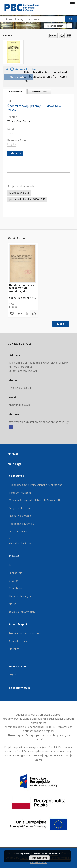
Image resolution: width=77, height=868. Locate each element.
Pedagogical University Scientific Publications (36, 485)
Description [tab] (15, 92)
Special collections (20, 516)
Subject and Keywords (22, 612)
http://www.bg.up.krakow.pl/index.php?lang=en (39, 422)
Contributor (16, 588)
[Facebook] (11, 427)
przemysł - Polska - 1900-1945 (27, 199)
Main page (15, 464)
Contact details (18, 641)
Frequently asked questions (25, 633)
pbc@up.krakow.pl (20, 405)
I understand (39, 858)
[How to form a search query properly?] (70, 26)
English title (16, 573)
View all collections (20, 543)
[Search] (71, 19)
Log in (13, 674)
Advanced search (55, 26)
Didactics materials (20, 532)
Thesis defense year (21, 596)
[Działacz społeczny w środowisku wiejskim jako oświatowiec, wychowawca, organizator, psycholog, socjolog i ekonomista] (23, 263)
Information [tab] (39, 92)
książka (12, 145)
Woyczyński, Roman (19, 121)
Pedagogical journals (21, 524)
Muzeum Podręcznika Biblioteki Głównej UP (35, 500)
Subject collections (20, 508)
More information (51, 853)
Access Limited (21, 69)
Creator (14, 581)
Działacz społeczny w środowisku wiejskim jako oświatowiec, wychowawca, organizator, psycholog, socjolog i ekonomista (23, 288)
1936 (10, 133)
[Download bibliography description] (19, 314)
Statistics (14, 649)
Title (12, 565)
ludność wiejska (19, 193)
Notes (13, 604)
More (61, 324)
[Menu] (72, 3)
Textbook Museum (20, 493)
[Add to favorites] (62, 36)
